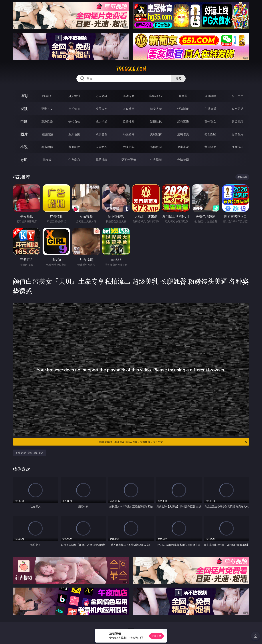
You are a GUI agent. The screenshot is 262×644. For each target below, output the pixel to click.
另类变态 (237, 121)
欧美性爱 (129, 121)
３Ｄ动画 (129, 109)
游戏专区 (129, 96)
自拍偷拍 (74, 109)
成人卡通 (102, 121)
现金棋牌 (210, 96)
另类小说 (183, 147)
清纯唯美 (183, 134)
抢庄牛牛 (237, 96)
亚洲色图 (74, 134)
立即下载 (156, 636)
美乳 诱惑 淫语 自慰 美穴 (29, 453)
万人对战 (102, 96)
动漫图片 (129, 134)
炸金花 (183, 96)
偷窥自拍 (47, 134)
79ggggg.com (131, 69)
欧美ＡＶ (102, 109)
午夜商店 (74, 160)
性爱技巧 (237, 147)
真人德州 (74, 96)
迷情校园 (156, 147)
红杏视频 (156, 160)
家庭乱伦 (74, 147)
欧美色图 (102, 134)
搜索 (178, 78)
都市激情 (47, 147)
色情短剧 (183, 160)
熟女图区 (210, 134)
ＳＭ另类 (237, 109)
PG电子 (47, 96)
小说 (24, 147)
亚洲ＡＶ (47, 109)
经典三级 (183, 121)
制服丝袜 (156, 121)
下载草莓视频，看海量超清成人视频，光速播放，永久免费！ (172, 442)
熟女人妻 (156, 109)
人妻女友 (102, 147)
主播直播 (210, 109)
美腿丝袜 (156, 134)
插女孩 (47, 160)
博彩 (24, 96)
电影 (24, 121)
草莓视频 (102, 160)
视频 (24, 109)
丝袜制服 (183, 109)
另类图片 (237, 134)
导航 (24, 160)
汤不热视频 (129, 160)
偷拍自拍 (74, 121)
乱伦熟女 (210, 121)
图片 (24, 134)
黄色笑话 (210, 147)
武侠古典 (129, 147)
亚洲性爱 (47, 121)
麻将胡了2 (156, 96)
